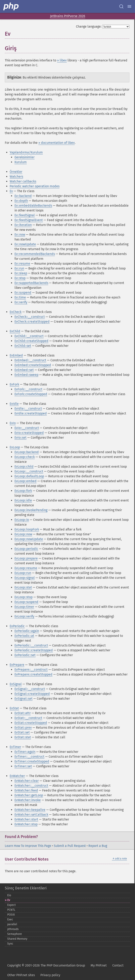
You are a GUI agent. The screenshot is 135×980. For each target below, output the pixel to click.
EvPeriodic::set (25, 655)
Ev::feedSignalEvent (29, 220)
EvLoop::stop (24, 597)
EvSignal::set (24, 699)
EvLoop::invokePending (31, 510)
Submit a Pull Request (70, 846)
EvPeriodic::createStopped (34, 650)
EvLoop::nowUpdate (29, 539)
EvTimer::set (23, 766)
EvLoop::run (23, 573)
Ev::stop (20, 278)
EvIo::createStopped (29, 433)
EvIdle (14, 404)
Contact (118, 965)
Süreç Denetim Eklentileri (26, 888)
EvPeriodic (17, 626)
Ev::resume (22, 264)
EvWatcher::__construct (31, 786)
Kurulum (21, 162)
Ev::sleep (21, 273)
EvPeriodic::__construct (31, 645)
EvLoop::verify (24, 616)
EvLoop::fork (23, 491)
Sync (10, 944)
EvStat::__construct (28, 718)
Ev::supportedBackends (31, 283)
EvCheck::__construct (30, 317)
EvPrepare (17, 665)
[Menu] (129, 6)
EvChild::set (23, 346)
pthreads (13, 929)
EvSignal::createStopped (32, 694)
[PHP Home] (11, 6)
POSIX (11, 915)
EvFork (14, 384)
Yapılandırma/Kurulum (26, 152)
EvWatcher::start (26, 819)
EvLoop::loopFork (27, 529)
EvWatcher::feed (26, 790)
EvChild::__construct (29, 336)
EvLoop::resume (26, 568)
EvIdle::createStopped (31, 413)
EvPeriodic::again (27, 631)
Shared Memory (17, 939)
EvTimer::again (25, 752)
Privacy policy (50, 975)
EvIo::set (20, 438)
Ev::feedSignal (25, 215)
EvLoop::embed (26, 481)
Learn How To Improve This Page (28, 846)
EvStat (14, 708)
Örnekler (16, 172)
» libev (62, 60)
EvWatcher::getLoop (29, 795)
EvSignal (16, 684)
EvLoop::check (25, 457)
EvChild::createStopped (31, 341)
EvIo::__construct (27, 428)
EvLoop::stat (23, 587)
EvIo (13, 423)
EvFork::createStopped (31, 394)
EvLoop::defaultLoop (29, 476)
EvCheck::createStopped (32, 322)
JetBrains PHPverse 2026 (68, 16)
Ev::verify (21, 302)
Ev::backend (23, 196)
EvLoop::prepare (26, 558)
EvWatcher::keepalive (30, 810)
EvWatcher (17, 776)
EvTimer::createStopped (32, 761)
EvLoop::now (23, 534)
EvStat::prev (23, 728)
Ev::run (19, 268)
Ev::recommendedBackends (35, 254)
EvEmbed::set (24, 370)
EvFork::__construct (28, 389)
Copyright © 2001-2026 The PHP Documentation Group (46, 965)
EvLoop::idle (23, 500)
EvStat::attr (23, 713)
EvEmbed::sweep (26, 375)
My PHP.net (99, 965)
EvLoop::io (22, 520)
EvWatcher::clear (27, 781)
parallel (12, 924)
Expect (11, 905)
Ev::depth (21, 201)
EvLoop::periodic (26, 549)
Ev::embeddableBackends (33, 206)
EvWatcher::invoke (28, 800)
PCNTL (11, 910)
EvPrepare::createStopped (33, 674)
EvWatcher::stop (26, 824)
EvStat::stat (23, 737)
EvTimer (15, 747)
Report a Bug (98, 846)
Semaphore (15, 934)
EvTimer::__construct (29, 757)
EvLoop (15, 447)
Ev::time (20, 297)
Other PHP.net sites (21, 975)
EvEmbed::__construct (30, 360)
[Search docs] (121, 6)
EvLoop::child (24, 467)
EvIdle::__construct (28, 409)
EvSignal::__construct (30, 689)
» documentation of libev (57, 143)
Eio (9, 895)
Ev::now (20, 235)
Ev (11, 191)
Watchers (16, 177)
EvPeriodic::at (24, 636)
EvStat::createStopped (31, 723)
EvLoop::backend (27, 452)
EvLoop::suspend (26, 602)
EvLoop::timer (24, 607)
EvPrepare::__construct (31, 670)
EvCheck (16, 312)
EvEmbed (16, 355)
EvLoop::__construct (29, 471)
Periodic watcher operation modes (35, 186)
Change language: (89, 26)
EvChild (15, 331)
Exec (10, 919)
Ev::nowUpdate (25, 244)
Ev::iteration (23, 225)
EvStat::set (22, 732)
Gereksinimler (25, 157)
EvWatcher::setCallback (31, 815)
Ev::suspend (23, 293)
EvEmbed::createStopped (33, 365)
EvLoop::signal (25, 578)
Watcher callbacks (23, 181)
